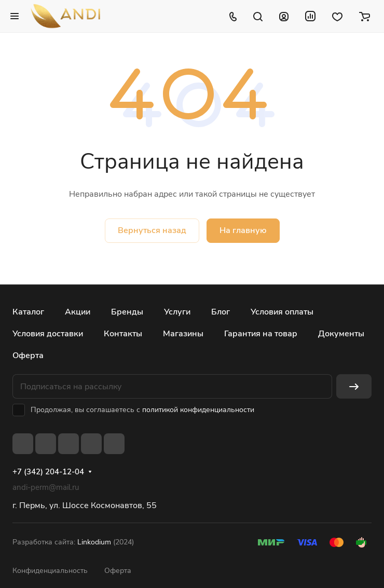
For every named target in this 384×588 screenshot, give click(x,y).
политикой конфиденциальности (198, 410)
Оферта (28, 355)
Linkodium (94, 542)
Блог (221, 312)
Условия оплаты (282, 312)
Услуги (177, 312)
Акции (78, 312)
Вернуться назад (152, 230)
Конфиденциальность (50, 571)
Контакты (123, 334)
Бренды (127, 312)
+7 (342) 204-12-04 (48, 472)
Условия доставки (48, 334)
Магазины (183, 334)
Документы (341, 334)
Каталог (28, 312)
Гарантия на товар (261, 334)
